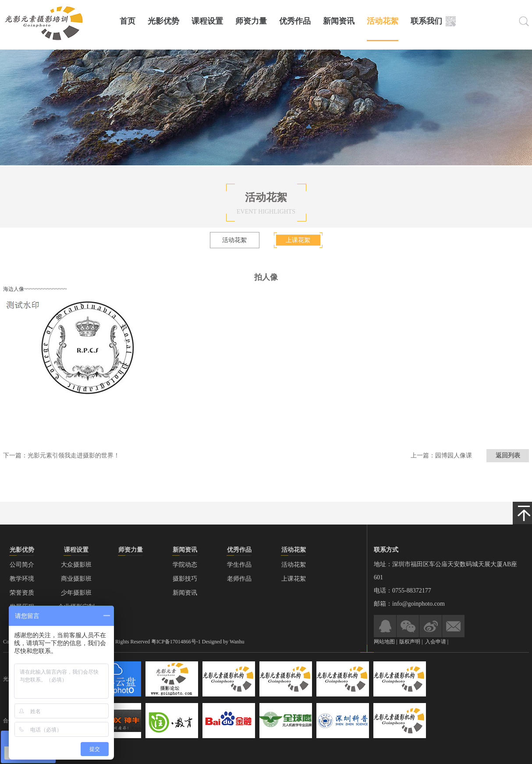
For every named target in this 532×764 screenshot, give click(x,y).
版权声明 (410, 642)
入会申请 (436, 642)
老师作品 (239, 579)
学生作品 (239, 565)
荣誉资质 (22, 593)
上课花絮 (298, 240)
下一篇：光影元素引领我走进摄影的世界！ (61, 455)
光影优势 (163, 21)
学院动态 (185, 565)
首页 (128, 21)
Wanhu (237, 642)
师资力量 (251, 21)
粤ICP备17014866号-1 (176, 642)
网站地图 (384, 642)
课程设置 (207, 21)
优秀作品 (295, 21)
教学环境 (22, 579)
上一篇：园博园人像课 (441, 455)
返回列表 (508, 455)
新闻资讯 (339, 21)
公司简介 (22, 565)
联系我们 (426, 21)
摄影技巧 (185, 579)
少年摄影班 (76, 593)
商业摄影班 (76, 579)
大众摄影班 (76, 565)
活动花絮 (383, 21)
